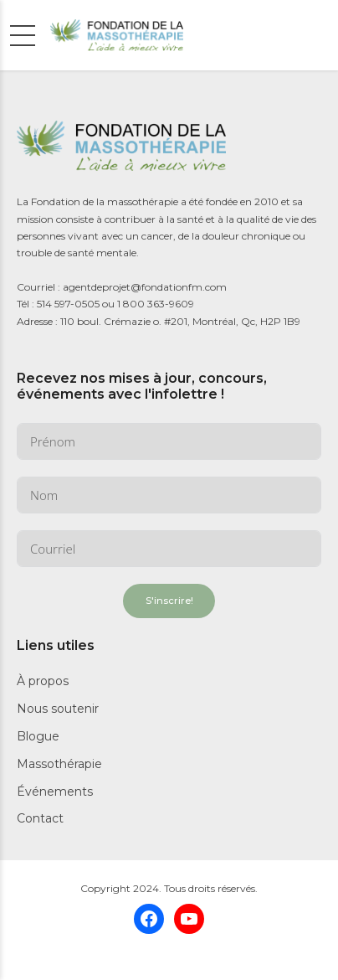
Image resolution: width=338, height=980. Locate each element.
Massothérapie (59, 764)
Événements (55, 792)
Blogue (38, 736)
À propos (43, 681)
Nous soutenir (58, 709)
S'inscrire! (169, 601)
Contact (40, 818)
